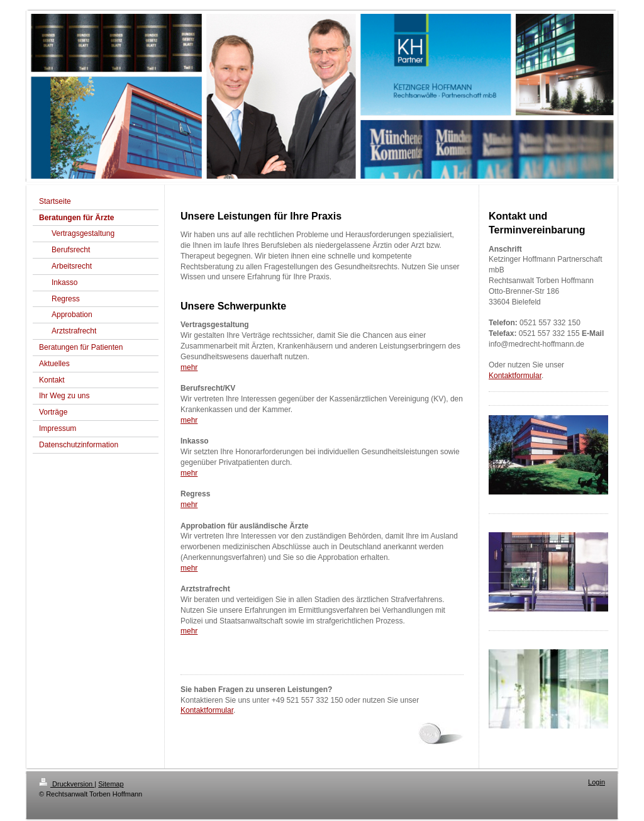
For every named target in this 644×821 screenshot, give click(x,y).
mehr (189, 367)
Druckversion (67, 784)
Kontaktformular (207, 710)
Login (597, 782)
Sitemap (111, 784)
